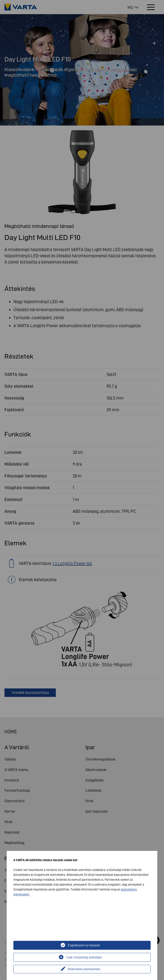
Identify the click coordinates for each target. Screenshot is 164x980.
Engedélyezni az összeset (84, 945)
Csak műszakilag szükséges (84, 957)
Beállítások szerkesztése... (85, 969)
